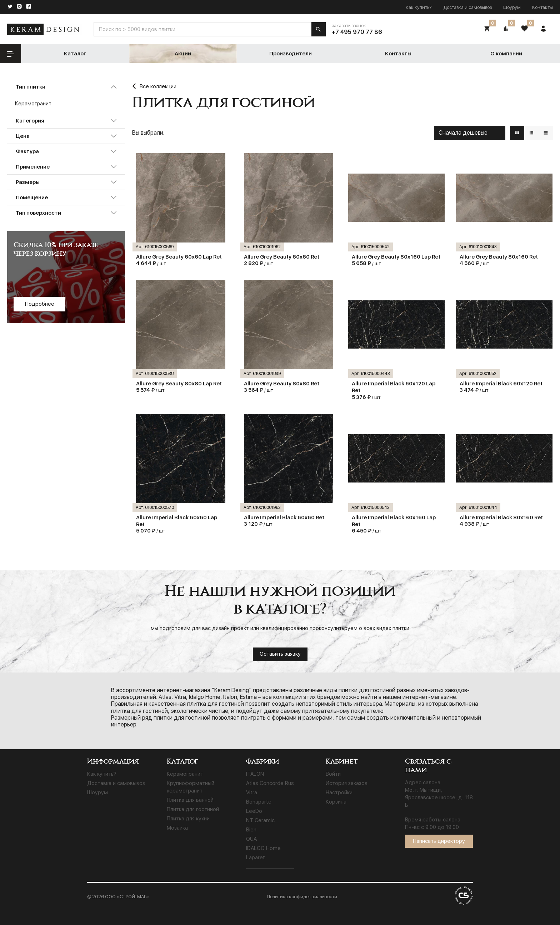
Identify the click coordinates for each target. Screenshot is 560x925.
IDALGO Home (263, 848)
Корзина (336, 802)
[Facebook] (29, 7)
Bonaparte (259, 802)
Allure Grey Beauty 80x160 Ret (499, 257)
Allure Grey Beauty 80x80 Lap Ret (179, 384)
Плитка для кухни (188, 819)
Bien (251, 830)
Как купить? (419, 7)
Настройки (339, 792)
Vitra (252, 792)
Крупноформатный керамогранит (191, 787)
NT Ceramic (260, 820)
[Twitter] (10, 7)
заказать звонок (349, 26)
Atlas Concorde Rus (270, 783)
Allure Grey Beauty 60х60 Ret (282, 257)
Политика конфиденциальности (302, 897)
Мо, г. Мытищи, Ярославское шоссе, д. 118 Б (439, 797)
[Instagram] (19, 7)
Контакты (542, 7)
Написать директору (439, 841)
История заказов (347, 783)
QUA (251, 839)
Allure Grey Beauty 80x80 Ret (282, 384)
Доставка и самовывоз (467, 7)
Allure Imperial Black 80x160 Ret (501, 517)
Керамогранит (185, 774)
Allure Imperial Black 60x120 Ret (501, 384)
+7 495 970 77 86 (357, 32)
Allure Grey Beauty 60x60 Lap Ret (179, 257)
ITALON (255, 774)
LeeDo (254, 811)
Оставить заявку (280, 654)
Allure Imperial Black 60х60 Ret (284, 517)
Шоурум (512, 7)
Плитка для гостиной (193, 809)
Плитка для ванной (190, 800)
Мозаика (177, 828)
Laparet (256, 857)
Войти (333, 774)
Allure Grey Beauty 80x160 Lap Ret (396, 257)
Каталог (75, 54)
